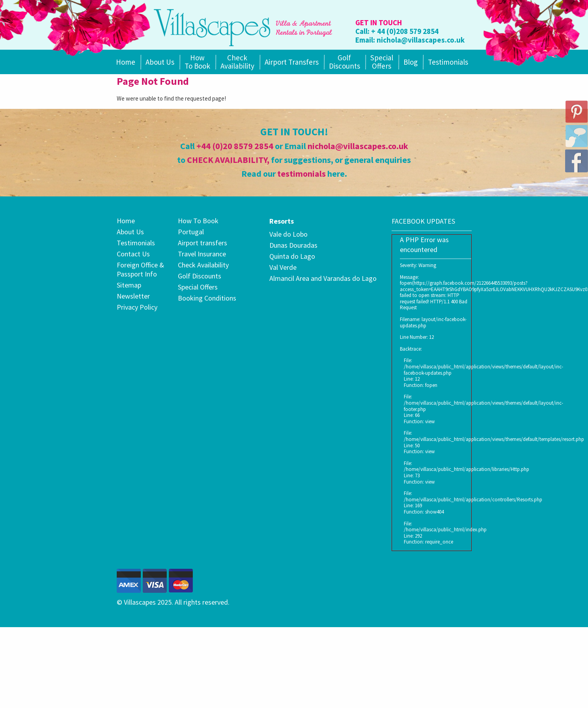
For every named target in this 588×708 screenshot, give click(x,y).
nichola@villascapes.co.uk (421, 40)
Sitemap (129, 285)
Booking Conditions (207, 298)
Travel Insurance (202, 254)
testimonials (301, 174)
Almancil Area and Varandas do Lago (323, 278)
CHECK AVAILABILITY (227, 160)
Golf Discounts (344, 62)
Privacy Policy (137, 307)
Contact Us (133, 254)
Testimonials (448, 62)
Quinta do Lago (292, 256)
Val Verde (283, 267)
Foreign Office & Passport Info (140, 269)
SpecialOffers (382, 62)
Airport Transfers (292, 62)
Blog (411, 62)
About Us (160, 62)
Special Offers (198, 287)
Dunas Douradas (293, 245)
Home (126, 62)
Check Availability (237, 62)
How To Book (197, 62)
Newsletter (133, 296)
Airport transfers (203, 243)
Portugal (191, 232)
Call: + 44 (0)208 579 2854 (397, 31)
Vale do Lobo (288, 234)
